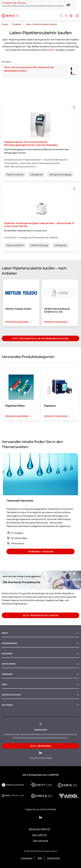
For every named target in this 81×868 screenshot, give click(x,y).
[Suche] (61, 16)
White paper (9, 664)
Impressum (27, 858)
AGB (40, 858)
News (5, 633)
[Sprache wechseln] (71, 16)
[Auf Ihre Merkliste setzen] (74, 107)
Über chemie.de (40, 841)
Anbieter (51, 50)
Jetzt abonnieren (40, 746)
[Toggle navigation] (77, 16)
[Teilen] (66, 16)
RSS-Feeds (7, 705)
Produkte (7, 654)
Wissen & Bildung (11, 695)
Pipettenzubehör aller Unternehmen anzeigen (41, 338)
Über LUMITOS (39, 835)
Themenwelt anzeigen (40, 551)
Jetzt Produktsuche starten (41, 615)
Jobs (4, 684)
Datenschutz (54, 858)
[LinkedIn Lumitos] (41, 817)
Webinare (7, 674)
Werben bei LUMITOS (39, 829)
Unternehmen (9, 643)
